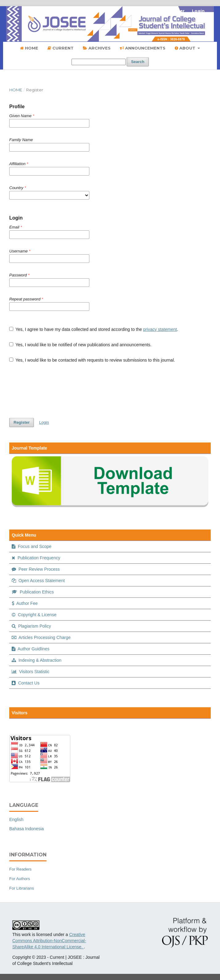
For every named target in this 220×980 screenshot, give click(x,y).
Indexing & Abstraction (37, 660)
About (186, 48)
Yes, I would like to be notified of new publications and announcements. (80, 345)
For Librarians (22, 888)
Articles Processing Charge (41, 637)
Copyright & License (34, 615)
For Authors (20, 879)
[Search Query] (99, 62)
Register (175, 11)
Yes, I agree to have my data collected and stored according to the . (94, 329)
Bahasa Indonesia (26, 829)
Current (61, 48)
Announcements (143, 48)
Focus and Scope (32, 546)
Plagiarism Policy (31, 626)
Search (138, 62)
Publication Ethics (33, 592)
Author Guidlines (31, 649)
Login (198, 11)
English (16, 819)
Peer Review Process (36, 569)
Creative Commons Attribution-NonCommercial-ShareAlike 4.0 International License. (49, 941)
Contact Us (26, 683)
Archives (97, 48)
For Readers (20, 869)
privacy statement (160, 329)
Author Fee (25, 603)
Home (29, 48)
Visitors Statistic (31, 672)
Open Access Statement (38, 581)
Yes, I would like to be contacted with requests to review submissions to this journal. (92, 360)
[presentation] (56, 391)
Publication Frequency (36, 558)
